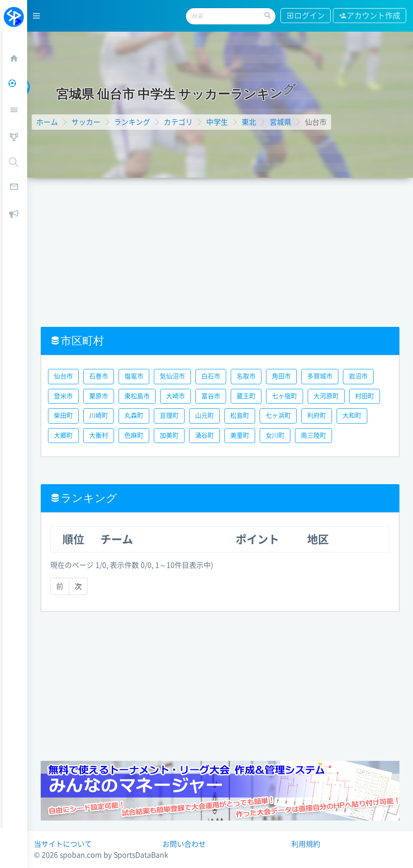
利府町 (317, 415)
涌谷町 (204, 435)
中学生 (217, 122)
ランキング (132, 122)
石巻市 (99, 376)
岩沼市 (358, 376)
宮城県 (280, 122)
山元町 (204, 415)
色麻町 (134, 435)
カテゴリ (178, 122)
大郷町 (63, 435)
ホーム (47, 122)
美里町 (240, 435)
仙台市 (63, 376)
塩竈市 (134, 376)
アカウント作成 (370, 16)
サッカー (86, 122)
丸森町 (134, 415)
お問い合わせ (184, 844)
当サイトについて (63, 844)
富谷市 (211, 396)
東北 (249, 122)
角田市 (281, 376)
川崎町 (99, 415)
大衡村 (99, 435)
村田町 (365, 396)
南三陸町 (313, 435)
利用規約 (306, 844)
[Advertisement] (220, 245)
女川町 (275, 435)
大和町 (352, 415)
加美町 (169, 435)
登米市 (63, 396)
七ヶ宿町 (285, 396)
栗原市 (99, 396)
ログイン (306, 16)
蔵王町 (246, 396)
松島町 (240, 415)
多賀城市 (320, 376)
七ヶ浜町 (278, 415)
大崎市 (176, 396)
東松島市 (137, 396)
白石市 (211, 376)
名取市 (246, 376)
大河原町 (326, 396)
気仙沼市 (172, 376)
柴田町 (63, 415)
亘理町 (169, 415)
